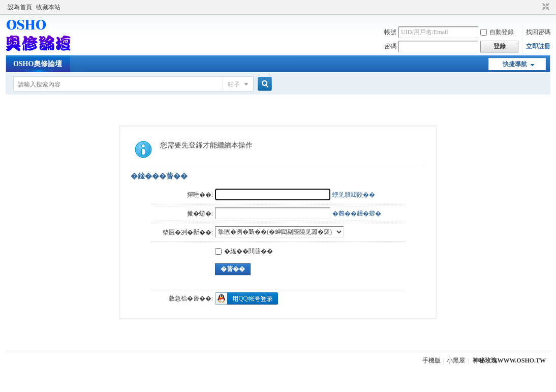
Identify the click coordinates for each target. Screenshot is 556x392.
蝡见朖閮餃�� (354, 195)
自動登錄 (497, 32)
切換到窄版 (545, 7)
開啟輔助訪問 (536, 7)
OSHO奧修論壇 (38, 64)
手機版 (431, 360)
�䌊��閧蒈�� (244, 251)
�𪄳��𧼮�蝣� (357, 214)
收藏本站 (48, 7)
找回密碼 (538, 32)
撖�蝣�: (200, 214)
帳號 (390, 32)
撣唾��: (200, 195)
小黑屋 (456, 360)
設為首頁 (20, 7)
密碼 (390, 46)
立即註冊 (538, 46)
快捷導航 (515, 64)
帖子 (234, 84)
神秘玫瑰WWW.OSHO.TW (509, 360)
